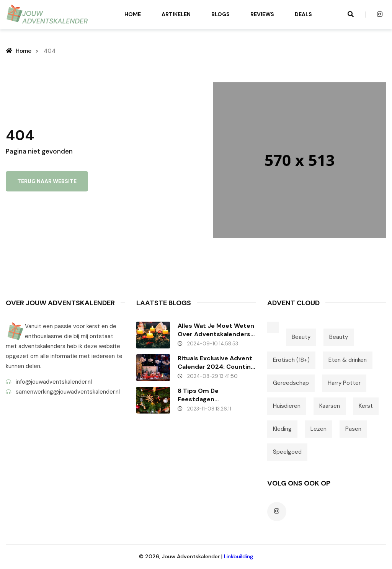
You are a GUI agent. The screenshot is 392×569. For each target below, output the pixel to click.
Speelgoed (287, 452)
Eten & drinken (348, 360)
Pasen (353, 429)
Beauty (301, 337)
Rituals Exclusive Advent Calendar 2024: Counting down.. (216, 363)
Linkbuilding (238, 556)
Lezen (318, 429)
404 (50, 51)
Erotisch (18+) (291, 360)
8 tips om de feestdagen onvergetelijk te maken (213, 395)
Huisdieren (287, 406)
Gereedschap (291, 383)
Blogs (220, 14)
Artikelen (176, 14)
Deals (303, 14)
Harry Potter (344, 383)
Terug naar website (47, 181)
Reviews (262, 14)
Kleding (282, 429)
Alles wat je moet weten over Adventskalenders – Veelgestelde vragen (216, 330)
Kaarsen (330, 406)
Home (133, 14)
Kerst (366, 406)
